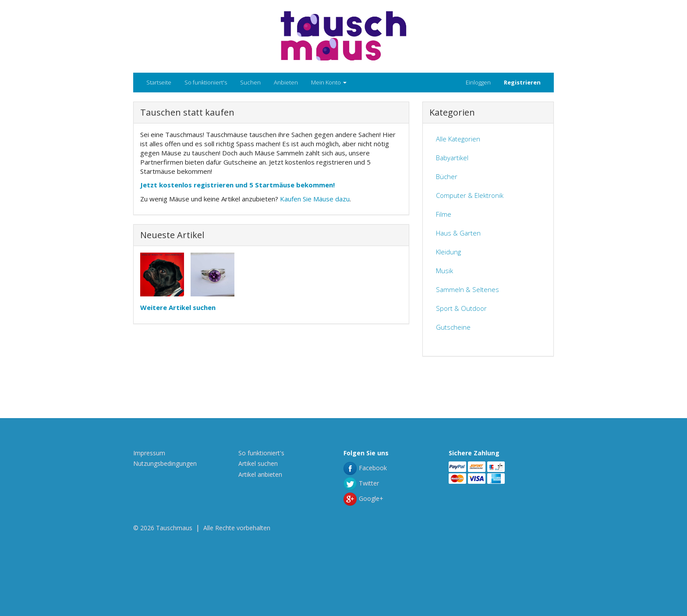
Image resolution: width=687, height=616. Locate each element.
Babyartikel (452, 158)
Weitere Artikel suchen (178, 307)
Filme (444, 214)
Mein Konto (329, 82)
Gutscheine (453, 327)
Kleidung (448, 252)
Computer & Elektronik (470, 195)
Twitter (361, 483)
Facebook (365, 468)
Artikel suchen (258, 463)
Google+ (363, 498)
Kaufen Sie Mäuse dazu (315, 199)
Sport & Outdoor (461, 308)
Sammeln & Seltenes (467, 289)
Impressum (149, 453)
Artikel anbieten (260, 474)
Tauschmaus (174, 528)
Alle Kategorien (458, 139)
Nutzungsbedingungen (165, 463)
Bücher (447, 176)
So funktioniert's (206, 82)
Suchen (250, 82)
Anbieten (286, 82)
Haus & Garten (458, 233)
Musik (444, 271)
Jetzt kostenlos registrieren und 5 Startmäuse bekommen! (237, 185)
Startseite (159, 82)
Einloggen (478, 82)
